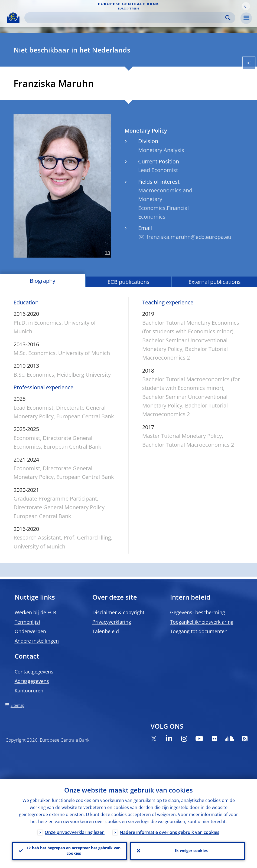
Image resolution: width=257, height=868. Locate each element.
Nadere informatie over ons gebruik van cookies (170, 832)
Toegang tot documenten (199, 631)
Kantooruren (29, 691)
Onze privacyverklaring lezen (75, 832)
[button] (246, 6)
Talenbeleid (106, 631)
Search (228, 18)
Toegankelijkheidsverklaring (202, 622)
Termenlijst (27, 622)
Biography (43, 281)
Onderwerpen (30, 631)
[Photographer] (107, 253)
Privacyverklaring (112, 622)
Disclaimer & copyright (118, 612)
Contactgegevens (34, 672)
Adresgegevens (32, 681)
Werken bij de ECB (35, 612)
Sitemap (17, 705)
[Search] (126, 18)
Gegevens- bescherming (198, 612)
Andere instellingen (37, 641)
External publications (215, 282)
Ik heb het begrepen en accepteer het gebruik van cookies (74, 851)
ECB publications (128, 282)
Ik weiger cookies (191, 851)
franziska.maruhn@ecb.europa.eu (189, 237)
